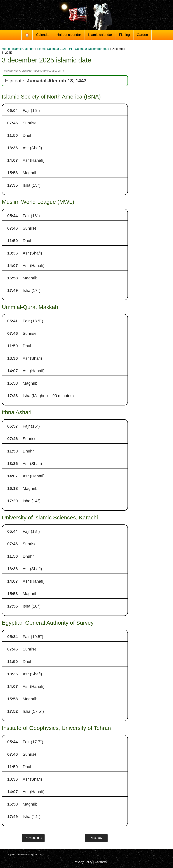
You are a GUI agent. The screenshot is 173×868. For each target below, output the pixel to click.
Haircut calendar (69, 35)
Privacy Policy (83, 862)
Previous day (33, 838)
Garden (142, 35)
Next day (96, 838)
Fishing (125, 35)
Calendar (43, 35)
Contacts (101, 862)
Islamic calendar (100, 35)
